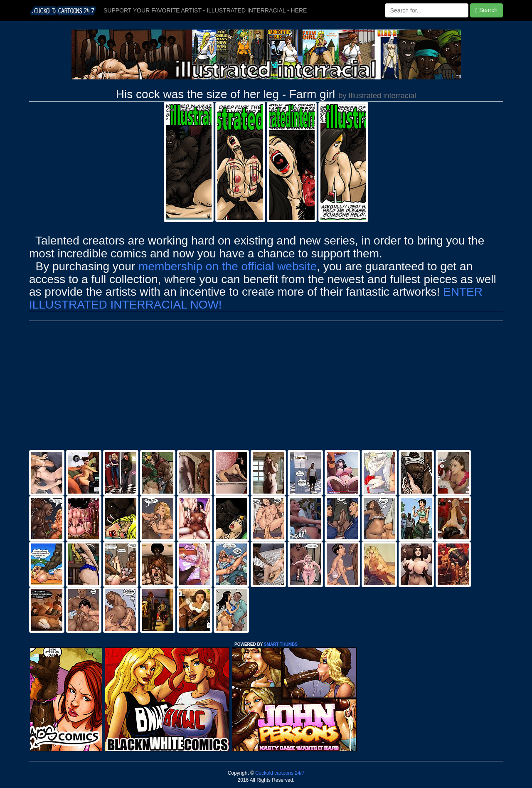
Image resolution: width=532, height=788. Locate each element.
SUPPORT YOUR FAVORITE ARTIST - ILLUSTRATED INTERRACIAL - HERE (205, 10)
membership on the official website (228, 266)
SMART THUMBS (281, 644)
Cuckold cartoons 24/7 (279, 773)
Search (486, 10)
